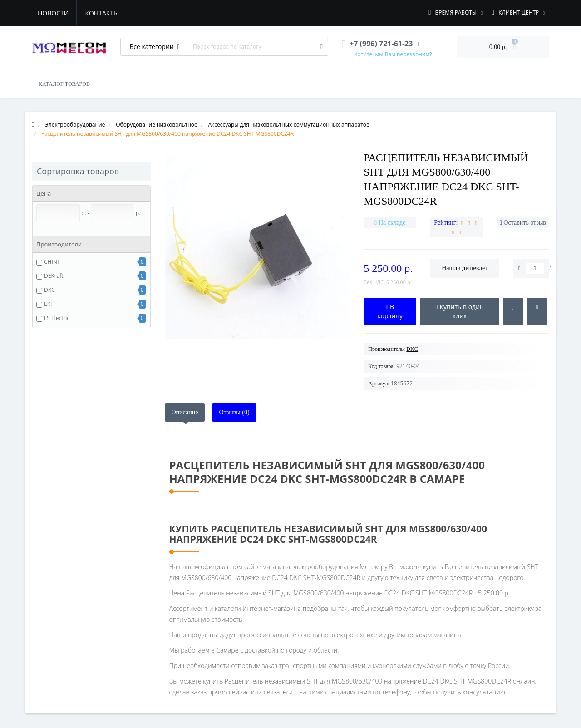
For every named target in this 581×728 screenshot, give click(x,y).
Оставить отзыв (525, 223)
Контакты (102, 13)
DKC (49, 290)
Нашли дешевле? (465, 268)
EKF (49, 304)
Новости (53, 13)
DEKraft (54, 276)
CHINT (52, 262)
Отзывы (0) (234, 412)
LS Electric (57, 318)
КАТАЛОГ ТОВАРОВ (64, 84)
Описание (185, 412)
